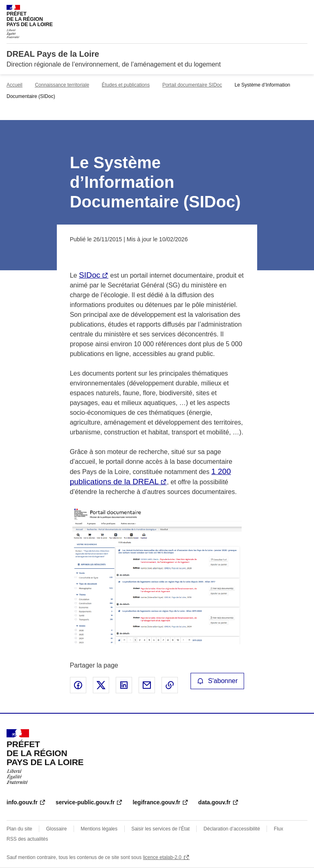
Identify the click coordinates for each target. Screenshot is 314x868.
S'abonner (218, 681)
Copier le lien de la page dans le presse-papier (170, 685)
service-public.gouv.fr (85, 802)
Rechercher (286, 10)
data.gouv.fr (214, 802)
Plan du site (19, 829)
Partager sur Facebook (78, 685)
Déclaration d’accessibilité (232, 829)
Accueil (15, 85)
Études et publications (126, 85)
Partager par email (147, 685)
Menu (303, 10)
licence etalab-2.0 (162, 857)
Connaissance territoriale (62, 85)
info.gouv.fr (22, 802)
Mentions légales (99, 829)
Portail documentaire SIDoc (192, 85)
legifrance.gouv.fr (156, 802)
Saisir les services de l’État (160, 829)
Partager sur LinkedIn (124, 685)
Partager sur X (101, 685)
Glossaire (57, 829)
